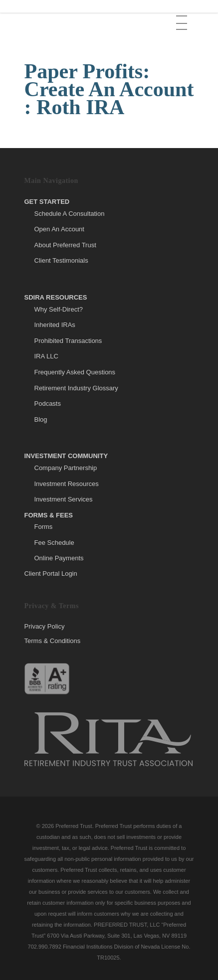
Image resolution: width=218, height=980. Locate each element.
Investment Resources (67, 484)
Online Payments (59, 558)
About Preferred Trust (65, 245)
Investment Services (64, 499)
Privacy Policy (45, 627)
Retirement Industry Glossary (76, 388)
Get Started (47, 202)
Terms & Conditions (53, 641)
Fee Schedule (54, 543)
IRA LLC (46, 356)
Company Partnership (66, 468)
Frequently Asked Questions (75, 372)
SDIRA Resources (56, 297)
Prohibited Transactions (68, 341)
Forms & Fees (49, 515)
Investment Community (66, 456)
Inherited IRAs (55, 325)
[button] (183, 15)
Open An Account (59, 229)
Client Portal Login (51, 573)
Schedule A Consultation (70, 214)
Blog (41, 419)
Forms (44, 527)
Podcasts (48, 404)
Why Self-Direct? (59, 309)
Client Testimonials (61, 260)
